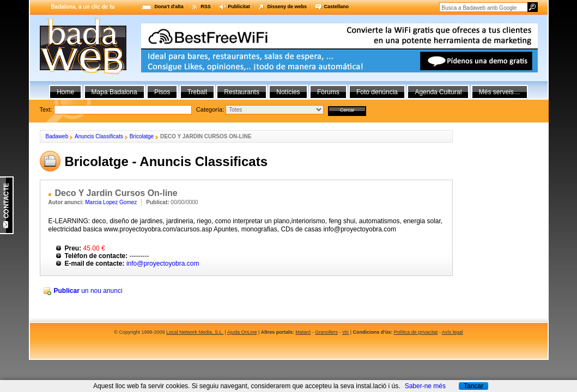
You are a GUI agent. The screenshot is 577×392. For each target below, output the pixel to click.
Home (65, 92)
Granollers (326, 332)
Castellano (336, 7)
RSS (206, 7)
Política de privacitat (416, 332)
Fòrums (328, 92)
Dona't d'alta (169, 7)
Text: (203, 109)
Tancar (473, 386)
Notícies (288, 92)
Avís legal (453, 332)
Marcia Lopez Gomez (111, 202)
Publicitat (239, 7)
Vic (345, 332)
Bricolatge (142, 136)
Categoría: (210, 109)
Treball (197, 92)
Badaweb (57, 136)
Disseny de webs (287, 7)
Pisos (162, 92)
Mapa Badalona (114, 92)
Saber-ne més (425, 386)
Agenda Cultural (438, 92)
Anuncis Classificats (99, 136)
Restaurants (242, 92)
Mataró (303, 332)
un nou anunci (88, 291)
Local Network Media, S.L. (195, 332)
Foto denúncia (377, 92)
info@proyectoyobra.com (163, 264)
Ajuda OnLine (242, 332)
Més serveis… (500, 92)
